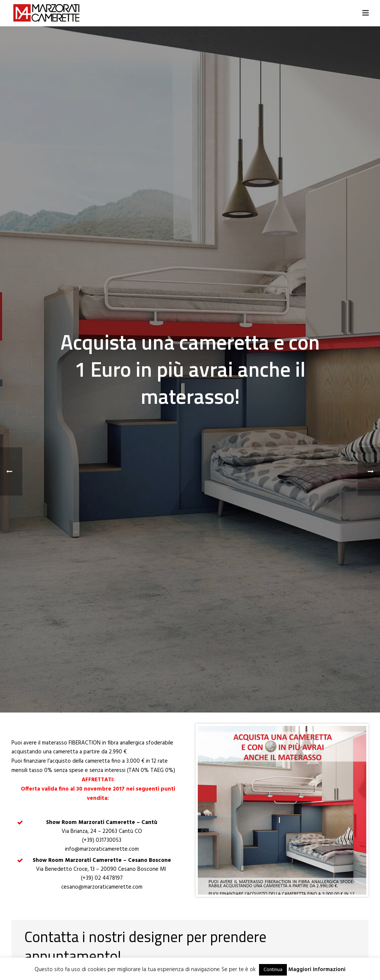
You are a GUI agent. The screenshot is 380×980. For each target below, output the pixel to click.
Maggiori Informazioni (317, 970)
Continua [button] (273, 970)
